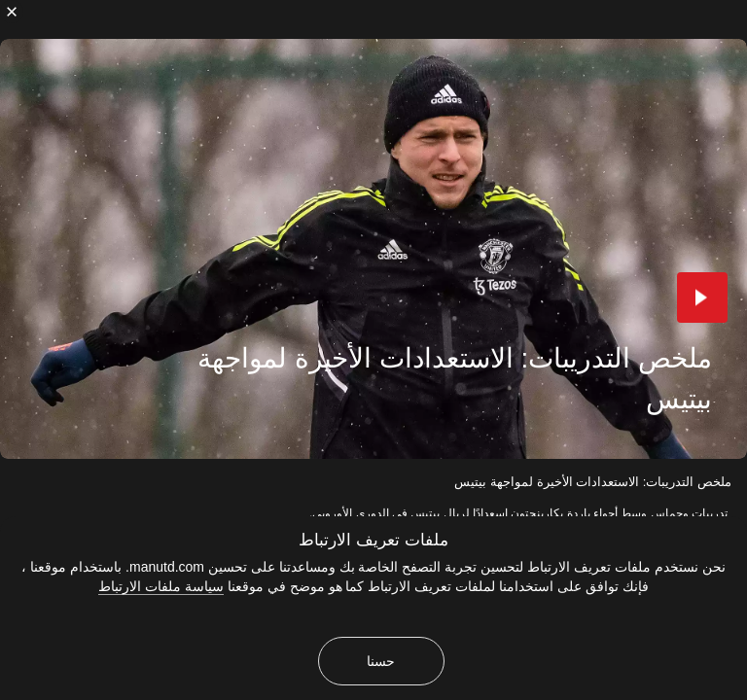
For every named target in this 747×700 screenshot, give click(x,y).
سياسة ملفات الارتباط (161, 586)
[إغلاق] (12, 12)
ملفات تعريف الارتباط (373, 540)
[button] (702, 297)
